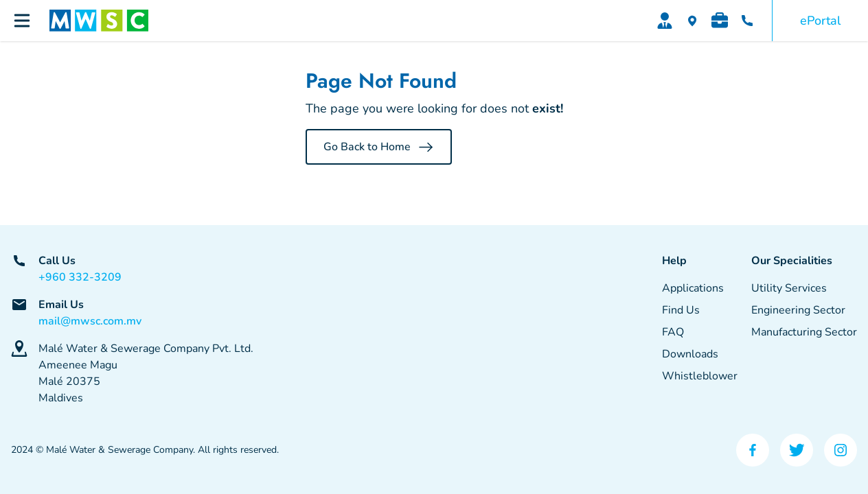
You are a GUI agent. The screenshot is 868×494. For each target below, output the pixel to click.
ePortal (820, 21)
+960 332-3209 (80, 277)
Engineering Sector (798, 310)
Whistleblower (700, 376)
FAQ (673, 332)
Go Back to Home (379, 147)
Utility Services (789, 288)
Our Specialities (792, 261)
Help (674, 261)
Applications (693, 288)
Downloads (690, 354)
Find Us (681, 310)
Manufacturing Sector (804, 332)
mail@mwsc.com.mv (90, 321)
